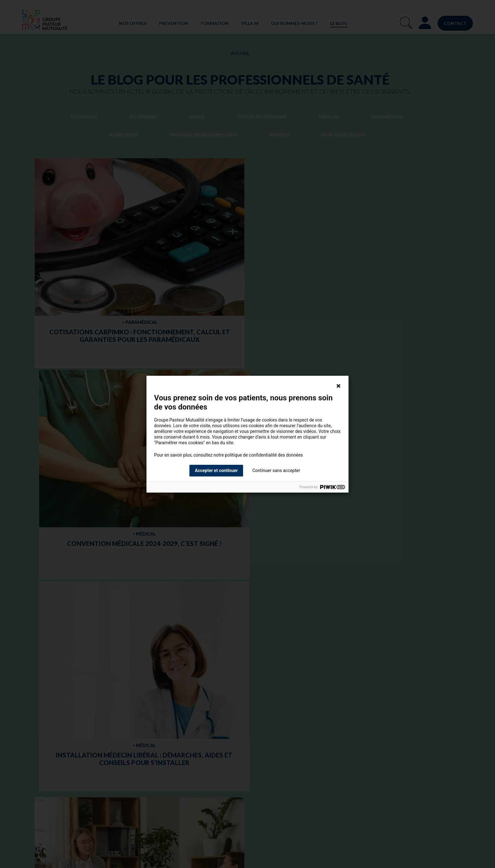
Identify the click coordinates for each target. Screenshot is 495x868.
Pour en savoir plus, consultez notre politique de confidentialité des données (229, 455)
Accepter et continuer (216, 470)
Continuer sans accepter (276, 470)
